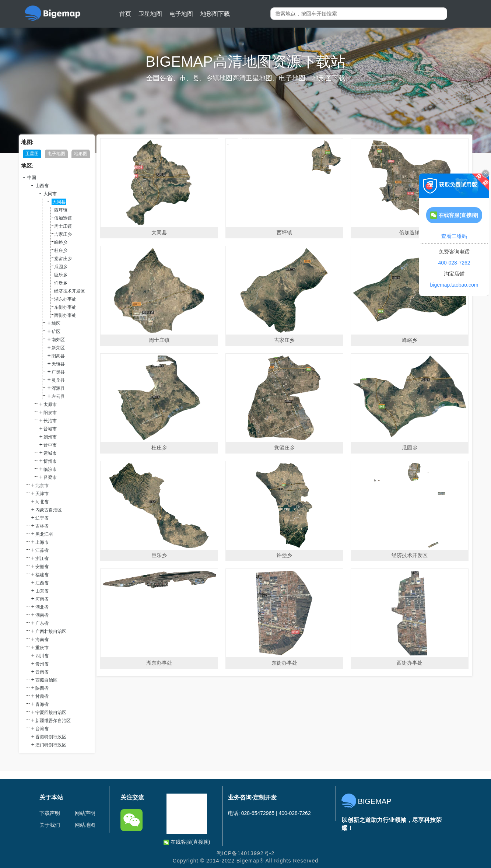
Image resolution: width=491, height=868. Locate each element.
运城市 (50, 453)
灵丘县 (58, 380)
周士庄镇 (63, 226)
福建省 (42, 575)
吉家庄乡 (63, 234)
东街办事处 (65, 307)
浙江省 (42, 559)
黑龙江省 (44, 534)
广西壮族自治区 (51, 631)
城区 (56, 323)
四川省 (42, 656)
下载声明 (50, 813)
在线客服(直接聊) (187, 842)
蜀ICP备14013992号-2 (246, 853)
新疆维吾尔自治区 (53, 721)
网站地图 (85, 825)
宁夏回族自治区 (51, 713)
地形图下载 (215, 14)
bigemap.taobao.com (454, 285)
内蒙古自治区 (49, 510)
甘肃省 (42, 696)
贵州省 (42, 664)
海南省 (42, 640)
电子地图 (181, 14)
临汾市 (50, 469)
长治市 (50, 421)
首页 (125, 14)
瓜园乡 (61, 267)
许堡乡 (61, 283)
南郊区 (58, 340)
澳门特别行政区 (51, 745)
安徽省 (42, 567)
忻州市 (50, 461)
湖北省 (42, 607)
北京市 (42, 486)
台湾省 (42, 729)
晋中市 (50, 445)
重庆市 (42, 648)
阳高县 (58, 356)
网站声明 (85, 813)
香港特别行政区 (51, 737)
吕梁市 (50, 477)
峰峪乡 (61, 242)
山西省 (42, 186)
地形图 (81, 154)
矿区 (56, 332)
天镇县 (58, 364)
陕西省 (42, 688)
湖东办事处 (65, 299)
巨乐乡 (61, 275)
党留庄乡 (63, 259)
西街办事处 (65, 315)
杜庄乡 (61, 251)
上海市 (42, 542)
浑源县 (58, 388)
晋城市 (50, 429)
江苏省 (42, 550)
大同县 (59, 202)
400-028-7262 (454, 263)
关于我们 (50, 825)
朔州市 (50, 437)
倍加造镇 (63, 218)
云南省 (42, 672)
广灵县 (58, 372)
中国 (32, 178)
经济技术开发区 (70, 291)
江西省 (42, 583)
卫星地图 (150, 14)
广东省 (42, 623)
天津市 (42, 494)
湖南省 (42, 615)
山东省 (42, 591)
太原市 (50, 405)
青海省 (42, 704)
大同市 (50, 194)
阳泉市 (50, 413)
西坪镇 (61, 210)
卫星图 (32, 154)
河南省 (42, 599)
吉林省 (42, 526)
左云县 (58, 396)
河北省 (42, 502)
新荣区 (58, 348)
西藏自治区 (46, 680)
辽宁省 (42, 518)
